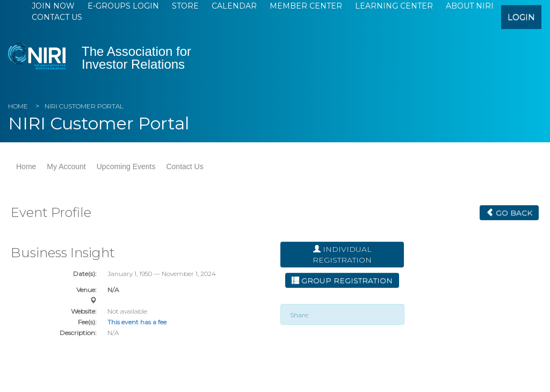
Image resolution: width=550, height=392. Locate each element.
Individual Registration (342, 255)
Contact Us (57, 17)
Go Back (509, 213)
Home (18, 106)
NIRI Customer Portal (84, 106)
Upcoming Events (126, 166)
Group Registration (342, 280)
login (521, 17)
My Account (66, 166)
